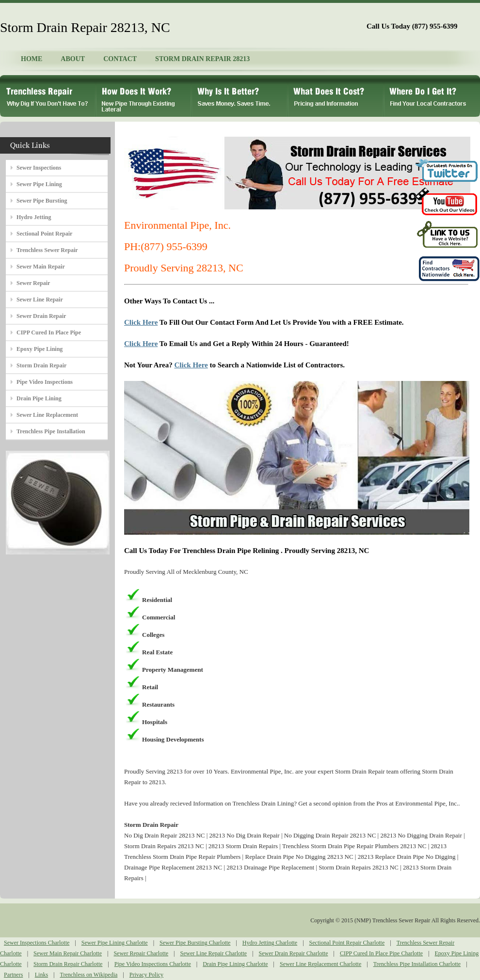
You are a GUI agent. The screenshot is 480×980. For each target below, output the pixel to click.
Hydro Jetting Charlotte (270, 943)
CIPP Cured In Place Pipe (49, 332)
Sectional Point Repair (44, 234)
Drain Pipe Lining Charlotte (235, 964)
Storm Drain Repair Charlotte (68, 964)
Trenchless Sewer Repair (47, 250)
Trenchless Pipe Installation (51, 431)
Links (41, 975)
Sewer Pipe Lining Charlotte (115, 943)
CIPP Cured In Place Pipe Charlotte (381, 953)
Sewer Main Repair (41, 267)
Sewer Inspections (39, 168)
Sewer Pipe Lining (39, 184)
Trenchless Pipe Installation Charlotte (417, 964)
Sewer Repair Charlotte (141, 953)
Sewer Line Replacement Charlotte (320, 964)
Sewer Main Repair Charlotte (68, 953)
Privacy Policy (146, 975)
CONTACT (120, 59)
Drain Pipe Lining (39, 398)
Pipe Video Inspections (45, 382)
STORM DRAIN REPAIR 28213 (202, 59)
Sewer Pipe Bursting (42, 201)
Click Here (141, 322)
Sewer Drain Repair (41, 316)
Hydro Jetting (34, 217)
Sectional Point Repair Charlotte (347, 943)
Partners (13, 975)
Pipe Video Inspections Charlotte (153, 964)
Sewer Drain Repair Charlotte (294, 953)
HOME (32, 59)
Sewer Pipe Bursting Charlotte (195, 943)
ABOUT (73, 59)
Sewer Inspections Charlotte (37, 943)
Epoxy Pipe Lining (40, 349)
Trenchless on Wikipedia (88, 975)
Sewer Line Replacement (47, 415)
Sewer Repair (33, 283)
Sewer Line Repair (40, 300)
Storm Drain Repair (41, 365)
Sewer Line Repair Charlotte (213, 953)
